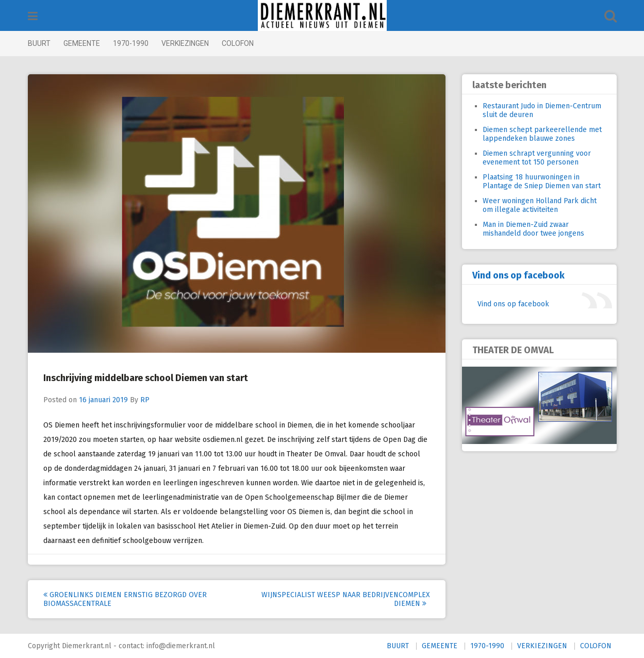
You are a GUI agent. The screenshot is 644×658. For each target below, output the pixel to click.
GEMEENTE (82, 43)
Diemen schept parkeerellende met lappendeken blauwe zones (542, 134)
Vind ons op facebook (518, 275)
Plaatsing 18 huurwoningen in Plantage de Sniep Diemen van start (542, 182)
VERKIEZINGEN (185, 43)
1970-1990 (131, 43)
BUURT (39, 43)
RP (145, 400)
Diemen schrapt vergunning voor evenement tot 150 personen (537, 158)
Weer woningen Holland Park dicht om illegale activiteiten (540, 205)
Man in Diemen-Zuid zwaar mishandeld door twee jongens (533, 229)
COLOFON (238, 43)
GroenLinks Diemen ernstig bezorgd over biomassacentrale (125, 599)
